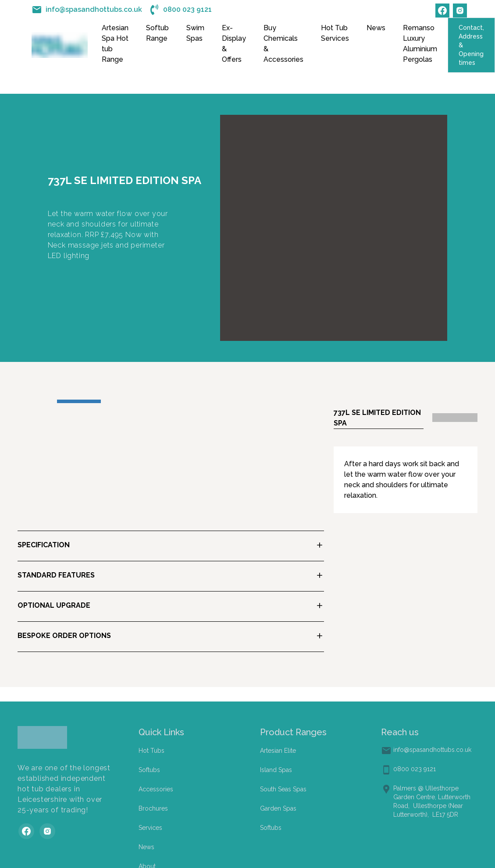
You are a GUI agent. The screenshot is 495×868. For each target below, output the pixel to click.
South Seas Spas (283, 789)
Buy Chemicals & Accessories (283, 44)
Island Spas (276, 770)
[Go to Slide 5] (258, 401)
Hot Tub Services (335, 33)
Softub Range (157, 33)
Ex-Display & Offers (234, 44)
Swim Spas (195, 33)
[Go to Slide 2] (124, 401)
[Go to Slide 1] (79, 401)
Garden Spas (278, 808)
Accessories (156, 789)
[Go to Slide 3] (168, 401)
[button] (171, 546)
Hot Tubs (151, 751)
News (376, 28)
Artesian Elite (278, 751)
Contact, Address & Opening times (471, 45)
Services (150, 828)
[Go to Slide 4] (213, 401)
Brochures (153, 808)
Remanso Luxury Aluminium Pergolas (420, 44)
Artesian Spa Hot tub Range (115, 44)
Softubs (149, 770)
